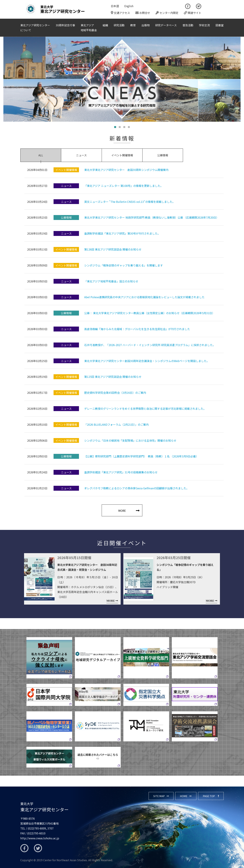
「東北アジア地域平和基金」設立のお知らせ (111, 281)
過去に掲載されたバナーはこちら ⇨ (99, 756)
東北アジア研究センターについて (35, 28)
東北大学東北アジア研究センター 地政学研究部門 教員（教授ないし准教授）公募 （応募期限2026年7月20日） (151, 217)
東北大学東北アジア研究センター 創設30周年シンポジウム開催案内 (126, 170)
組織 (105, 25)
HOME (184, 796)
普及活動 (188, 25)
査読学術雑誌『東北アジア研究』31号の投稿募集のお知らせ (121, 472)
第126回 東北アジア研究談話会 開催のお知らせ (113, 249)
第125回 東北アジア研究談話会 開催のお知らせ (113, 377)
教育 (133, 25)
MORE (122, 511)
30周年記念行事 (65, 25)
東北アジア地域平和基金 (89, 28)
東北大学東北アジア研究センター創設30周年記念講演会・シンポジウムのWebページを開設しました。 (147, 361)
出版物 (146, 25)
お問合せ (143, 13)
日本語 (115, 6)
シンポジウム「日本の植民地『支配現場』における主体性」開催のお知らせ (130, 440)
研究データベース (166, 25)
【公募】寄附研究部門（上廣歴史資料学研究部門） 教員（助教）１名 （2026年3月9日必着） (141, 456)
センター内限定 (167, 13)
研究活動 (119, 25)
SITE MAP (159, 796)
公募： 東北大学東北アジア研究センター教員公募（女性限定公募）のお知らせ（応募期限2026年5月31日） (149, 313)
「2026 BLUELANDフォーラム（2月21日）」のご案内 (116, 424)
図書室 (220, 25)
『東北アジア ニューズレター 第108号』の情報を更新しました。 (124, 186)
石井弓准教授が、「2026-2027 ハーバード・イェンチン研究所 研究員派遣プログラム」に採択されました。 (150, 345)
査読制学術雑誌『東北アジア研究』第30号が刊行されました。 (122, 233)
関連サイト (193, 13)
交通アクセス (120, 13)
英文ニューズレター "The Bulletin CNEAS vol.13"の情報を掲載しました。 (130, 202)
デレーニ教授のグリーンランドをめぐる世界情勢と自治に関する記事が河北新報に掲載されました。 (145, 409)
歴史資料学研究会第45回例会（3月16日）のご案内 (115, 393)
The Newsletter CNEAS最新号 (215, 9)
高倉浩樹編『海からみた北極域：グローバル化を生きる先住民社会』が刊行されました (137, 329)
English (129, 6)
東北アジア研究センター (44, 807)
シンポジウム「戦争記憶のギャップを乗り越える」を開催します (124, 265)
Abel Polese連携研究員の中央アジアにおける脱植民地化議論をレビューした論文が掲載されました (144, 297)
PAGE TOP (209, 796)
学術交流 (204, 25)
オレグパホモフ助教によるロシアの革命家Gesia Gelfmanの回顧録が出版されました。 (137, 488)
